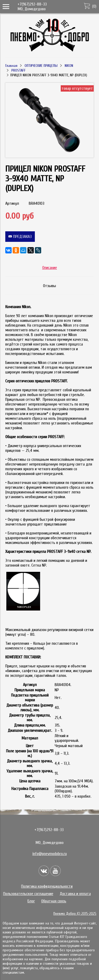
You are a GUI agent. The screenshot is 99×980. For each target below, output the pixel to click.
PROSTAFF (18, 70)
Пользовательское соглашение (28, 894)
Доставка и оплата (75, 894)
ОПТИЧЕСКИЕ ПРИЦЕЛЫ (41, 66)
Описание (50, 268)
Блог (31, 901)
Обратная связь (54, 901)
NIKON (69, 66)
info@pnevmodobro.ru (50, 854)
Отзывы (49, 286)
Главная (11, 66)
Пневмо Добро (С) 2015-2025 (75, 914)
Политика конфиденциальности (47, 886)
